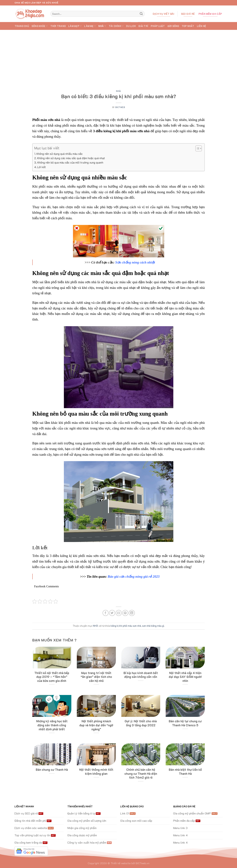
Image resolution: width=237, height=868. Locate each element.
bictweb (120, 107)
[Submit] (141, 14)
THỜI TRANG (58, 26)
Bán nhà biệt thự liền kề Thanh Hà (185, 772)
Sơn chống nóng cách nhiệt (135, 262)
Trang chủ (22, 26)
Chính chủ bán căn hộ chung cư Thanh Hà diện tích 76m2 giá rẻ (141, 773)
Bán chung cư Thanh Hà (52, 770)
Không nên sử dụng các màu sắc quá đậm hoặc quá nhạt (71, 158)
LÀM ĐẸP (75, 26)
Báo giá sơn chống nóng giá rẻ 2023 (134, 577)
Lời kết (42, 167)
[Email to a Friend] (119, 613)
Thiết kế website (121, 863)
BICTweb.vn (143, 863)
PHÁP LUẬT (158, 26)
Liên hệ (202, 26)
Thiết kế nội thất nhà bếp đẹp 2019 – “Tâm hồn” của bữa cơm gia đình (52, 677)
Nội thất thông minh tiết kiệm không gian (96, 772)
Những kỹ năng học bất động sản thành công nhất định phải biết (52, 725)
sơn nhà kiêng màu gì (153, 626)
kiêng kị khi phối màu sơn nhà (126, 626)
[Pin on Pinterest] (125, 613)
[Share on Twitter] (112, 613)
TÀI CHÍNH (116, 26)
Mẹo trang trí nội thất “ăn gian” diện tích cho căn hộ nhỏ (96, 677)
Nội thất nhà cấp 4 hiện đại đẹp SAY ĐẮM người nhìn (185, 677)
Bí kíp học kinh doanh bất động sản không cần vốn (141, 675)
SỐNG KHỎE (40, 26)
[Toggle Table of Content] (197, 148)
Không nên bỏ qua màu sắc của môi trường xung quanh (70, 162)
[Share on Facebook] (106, 613)
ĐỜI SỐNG (173, 26)
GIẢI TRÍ (143, 26)
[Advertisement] (119, 57)
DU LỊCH (131, 26)
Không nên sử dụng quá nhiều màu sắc (60, 154)
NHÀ (102, 26)
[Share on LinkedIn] (132, 613)
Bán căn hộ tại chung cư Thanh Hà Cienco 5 (185, 723)
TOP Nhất (188, 26)
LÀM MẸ (90, 26)
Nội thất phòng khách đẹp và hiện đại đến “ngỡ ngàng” (96, 725)
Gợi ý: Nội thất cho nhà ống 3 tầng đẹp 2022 (141, 723)
